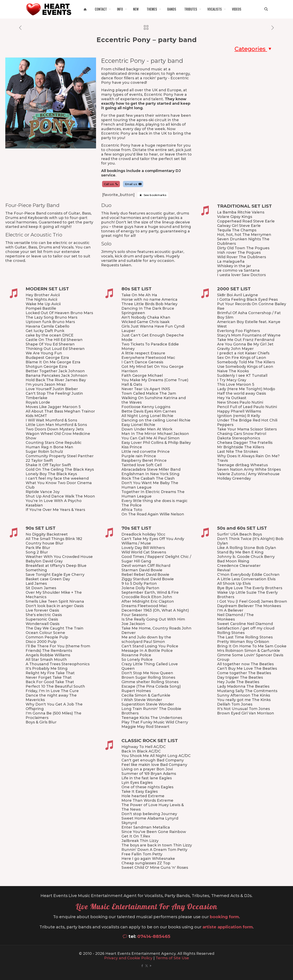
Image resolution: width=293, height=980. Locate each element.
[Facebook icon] (142, 966)
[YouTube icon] (151, 966)
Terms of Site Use (172, 958)
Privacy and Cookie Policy (128, 958)
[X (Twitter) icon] (147, 966)
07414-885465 (154, 936)
